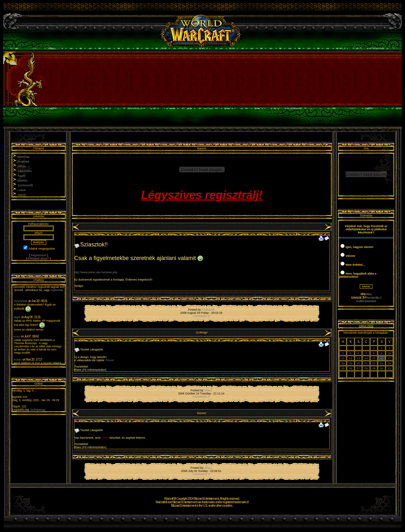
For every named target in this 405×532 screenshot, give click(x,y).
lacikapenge (38, 410)
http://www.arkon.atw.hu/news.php (96, 272)
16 (382, 358)
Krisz (17, 337)
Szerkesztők (25, 185)
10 (389, 353)
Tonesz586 (21, 301)
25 (343, 368)
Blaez (208, 390)
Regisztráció (39, 255)
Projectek (24, 162)
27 (358, 368)
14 (366, 358)
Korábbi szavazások (366, 301)
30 (382, 368)
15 (374, 358)
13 (358, 358)
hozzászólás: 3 (374, 298)
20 (358, 363)
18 (343, 363)
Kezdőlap (24, 157)
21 (366, 363)
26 (351, 368)
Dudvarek (208, 310)
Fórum (22, 166)
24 (389, 363)
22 (374, 363)
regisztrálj (57, 290)
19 (351, 363)
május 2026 (366, 326)
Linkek (22, 190)
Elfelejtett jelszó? (39, 258)
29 (374, 368)
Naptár (22, 195)
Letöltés (23, 181)
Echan (18, 360)
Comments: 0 (201, 316)
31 (389, 368)
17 (389, 358)
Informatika (25, 171)
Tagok (21, 176)
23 (382, 363)
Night (17, 317)
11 (343, 358)
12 (351, 358)
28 (366, 368)
